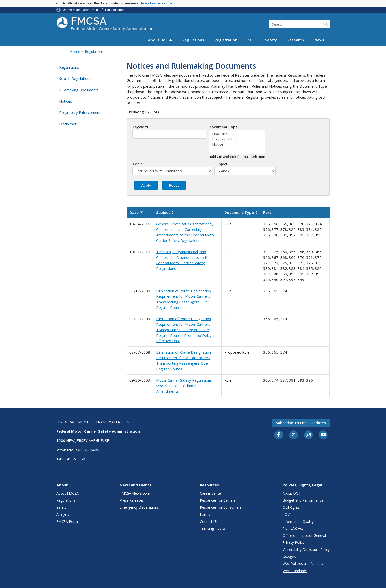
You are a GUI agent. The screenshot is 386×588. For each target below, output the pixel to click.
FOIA (287, 514)
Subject (221, 164)
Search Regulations (75, 78)
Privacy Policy (293, 542)
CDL (251, 40)
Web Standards (295, 571)
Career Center (211, 493)
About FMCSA (160, 40)
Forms (205, 514)
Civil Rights (291, 507)
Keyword (140, 127)
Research (296, 40)
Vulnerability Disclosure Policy (306, 549)
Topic (137, 164)
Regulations (193, 40)
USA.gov (289, 557)
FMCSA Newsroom (135, 493)
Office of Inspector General (304, 535)
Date (136, 212)
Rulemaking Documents (79, 90)
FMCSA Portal (67, 521)
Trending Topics (213, 528)
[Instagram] (308, 435)
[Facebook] (279, 435)
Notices (66, 101)
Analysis (63, 514)
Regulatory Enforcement (80, 112)
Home (75, 52)
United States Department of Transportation (94, 10)
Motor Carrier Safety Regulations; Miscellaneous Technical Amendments (184, 386)
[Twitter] (294, 435)
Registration (226, 40)
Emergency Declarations (139, 507)
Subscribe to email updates (301, 423)
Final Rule (237, 134)
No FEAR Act (293, 528)
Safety (271, 40)
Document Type (223, 127)
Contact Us (209, 521)
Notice (237, 144)
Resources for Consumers (221, 507)
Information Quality (298, 521)
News (319, 40)
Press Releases (132, 500)
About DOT (292, 493)
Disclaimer (68, 124)
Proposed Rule (237, 139)
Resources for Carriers (218, 500)
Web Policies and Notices (303, 564)
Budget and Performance (303, 500)
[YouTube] (323, 435)
